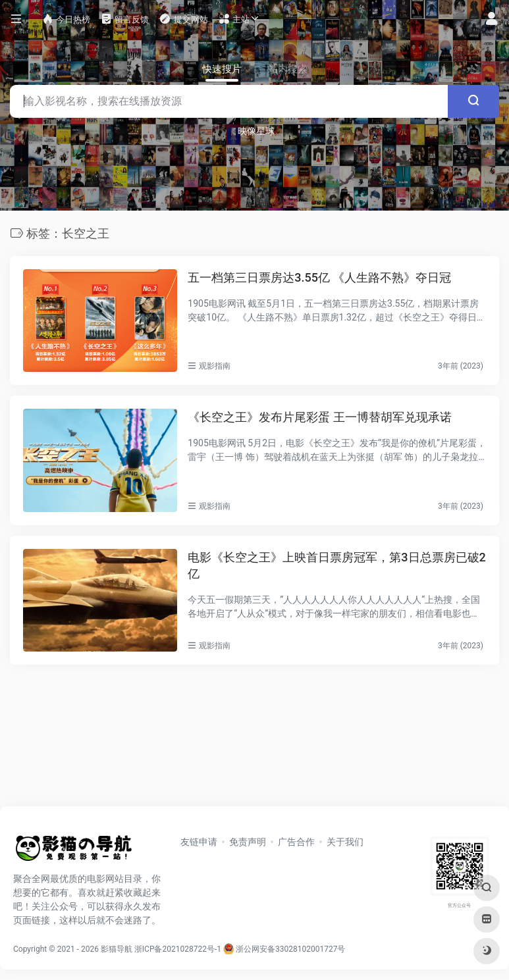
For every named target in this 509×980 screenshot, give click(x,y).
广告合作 (296, 842)
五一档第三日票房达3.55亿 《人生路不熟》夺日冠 (319, 277)
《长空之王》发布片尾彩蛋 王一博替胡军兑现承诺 (319, 417)
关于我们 (345, 842)
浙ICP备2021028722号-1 (178, 949)
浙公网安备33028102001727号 (284, 949)
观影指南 (215, 366)
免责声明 (248, 842)
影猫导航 (117, 949)
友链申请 (199, 842)
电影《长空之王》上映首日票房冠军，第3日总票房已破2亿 (336, 566)
